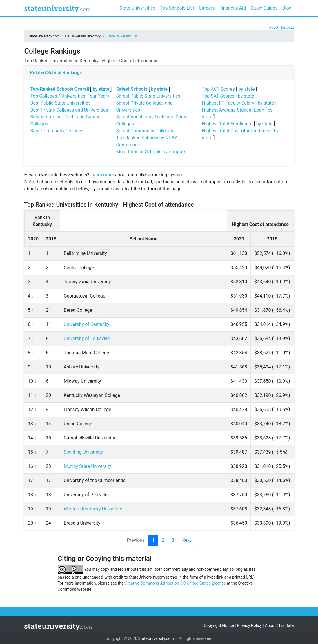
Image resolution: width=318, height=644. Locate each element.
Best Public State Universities (61, 103)
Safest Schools (132, 89)
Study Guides (264, 8)
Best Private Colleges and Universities (69, 110)
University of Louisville (87, 339)
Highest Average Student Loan (233, 110)
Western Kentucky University (93, 509)
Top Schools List (177, 8)
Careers (207, 8)
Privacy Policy (249, 625)
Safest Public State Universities (148, 96)
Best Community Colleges (57, 131)
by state (101, 89)
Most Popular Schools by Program (151, 152)
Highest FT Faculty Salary (228, 103)
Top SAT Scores (218, 96)
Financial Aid (233, 8)
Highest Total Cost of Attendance (236, 131)
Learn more (102, 175)
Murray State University (88, 466)
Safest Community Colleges (145, 131)
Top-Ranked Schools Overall (60, 89)
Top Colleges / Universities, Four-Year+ (70, 96)
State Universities (137, 8)
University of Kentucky (87, 324)
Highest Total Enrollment (227, 124)
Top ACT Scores (218, 89)
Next (186, 540)
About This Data (281, 28)
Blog (287, 8)
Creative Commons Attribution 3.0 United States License (175, 583)
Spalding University (83, 452)
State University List (122, 36)
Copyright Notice (219, 625)
